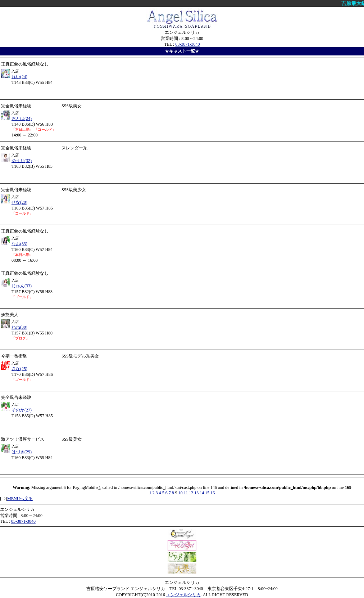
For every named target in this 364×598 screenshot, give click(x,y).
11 (186, 493)
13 (196, 493)
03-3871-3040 (187, 44)
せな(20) (19, 202)
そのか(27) (22, 410)
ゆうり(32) (22, 161)
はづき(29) (22, 452)
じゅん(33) (22, 286)
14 (202, 493)
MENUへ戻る (20, 499)
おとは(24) (22, 118)
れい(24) (19, 77)
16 (213, 493)
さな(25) (19, 369)
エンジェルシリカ (183, 595)
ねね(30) (19, 327)
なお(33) (19, 244)
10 (181, 493)
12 (191, 493)
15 (207, 493)
